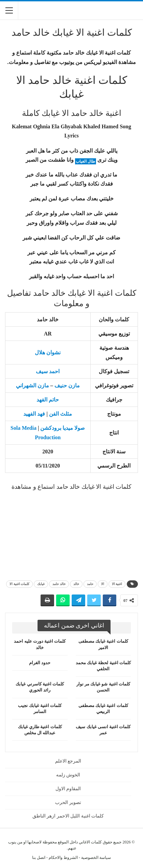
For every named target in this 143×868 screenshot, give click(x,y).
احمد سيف (48, 371)
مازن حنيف (67, 385)
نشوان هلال (48, 352)
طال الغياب (86, 161)
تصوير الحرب (68, 802)
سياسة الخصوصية (96, 858)
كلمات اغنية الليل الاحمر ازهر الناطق (68, 816)
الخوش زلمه (68, 775)
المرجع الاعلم (68, 761)
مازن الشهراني (32, 385)
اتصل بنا (39, 858)
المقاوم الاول (68, 789)
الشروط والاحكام (63, 858)
